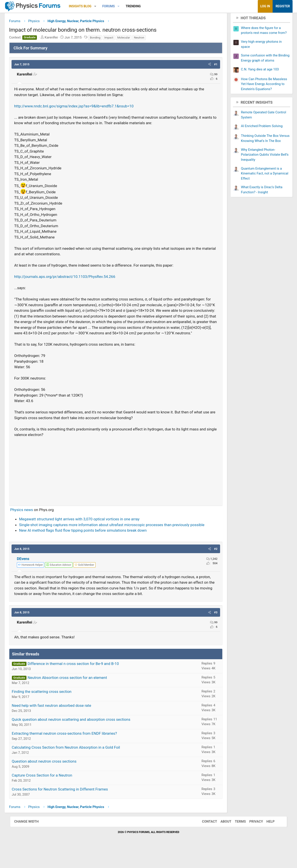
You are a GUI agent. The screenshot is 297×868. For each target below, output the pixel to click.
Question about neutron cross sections (54, 780)
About (222, 840)
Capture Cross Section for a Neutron (52, 794)
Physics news (32, 517)
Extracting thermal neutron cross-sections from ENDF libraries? (74, 752)
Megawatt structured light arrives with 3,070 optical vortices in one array (89, 526)
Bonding (105, 39)
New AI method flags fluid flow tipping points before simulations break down (93, 543)
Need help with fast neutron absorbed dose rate (61, 724)
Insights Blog (90, 6)
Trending (143, 6)
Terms (236, 840)
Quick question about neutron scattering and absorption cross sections (81, 738)
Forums (118, 6)
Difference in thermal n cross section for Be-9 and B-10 (83, 682)
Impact (119, 39)
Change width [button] (31, 840)
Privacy (252, 840)
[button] (105, 6)
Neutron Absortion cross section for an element (77, 696)
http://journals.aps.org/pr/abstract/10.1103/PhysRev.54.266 (75, 278)
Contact (205, 840)
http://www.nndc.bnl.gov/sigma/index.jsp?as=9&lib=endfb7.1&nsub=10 (84, 108)
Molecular (134, 39)
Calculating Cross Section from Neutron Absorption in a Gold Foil (76, 766)
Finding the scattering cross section (52, 710)
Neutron (149, 39)
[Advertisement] (116, 477)
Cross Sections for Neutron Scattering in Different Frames (70, 808)
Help (266, 840)
